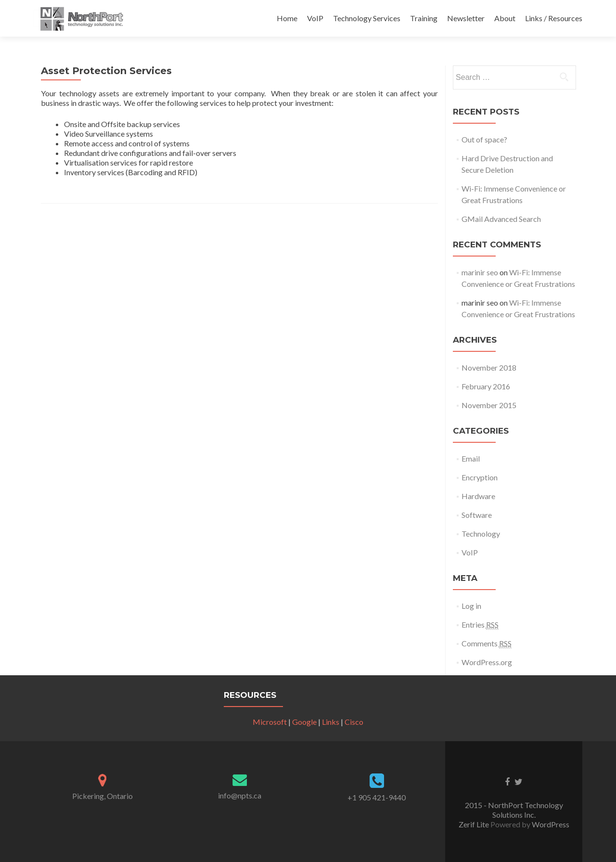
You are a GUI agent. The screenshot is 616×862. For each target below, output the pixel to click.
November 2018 (489, 367)
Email (471, 458)
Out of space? (484, 139)
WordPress (550, 824)
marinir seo (480, 272)
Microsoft (270, 722)
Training (424, 18)
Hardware (478, 496)
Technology (481, 534)
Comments (487, 643)
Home (287, 18)
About (505, 18)
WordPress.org (487, 662)
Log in (471, 606)
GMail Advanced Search (501, 219)
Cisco (354, 722)
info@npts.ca (240, 795)
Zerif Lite (475, 824)
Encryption (480, 477)
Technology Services (367, 18)
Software (477, 515)
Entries (480, 625)
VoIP (315, 18)
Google (304, 722)
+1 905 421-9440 (377, 797)
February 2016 (486, 386)
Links (331, 722)
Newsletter (466, 18)
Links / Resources (554, 18)
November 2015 (489, 405)
